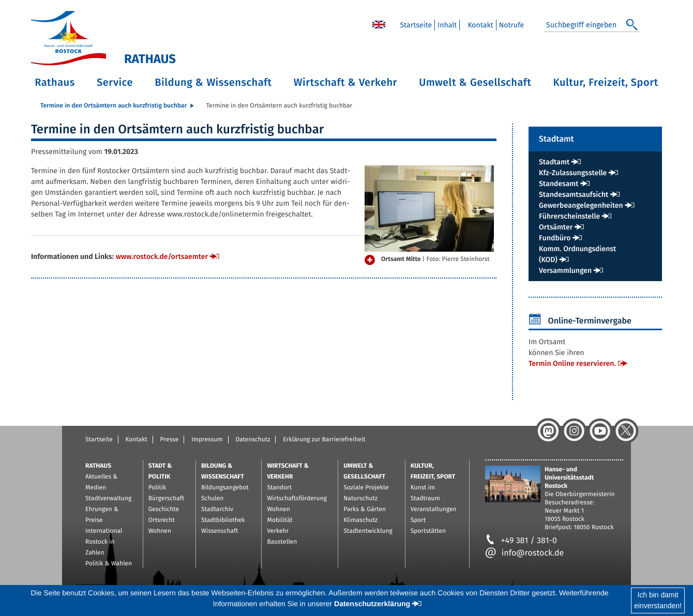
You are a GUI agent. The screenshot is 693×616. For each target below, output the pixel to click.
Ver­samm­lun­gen (565, 271)
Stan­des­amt (559, 184)
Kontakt (137, 440)
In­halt (447, 25)
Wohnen (160, 531)
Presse (170, 440)
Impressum (207, 440)
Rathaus (55, 83)
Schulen (212, 499)
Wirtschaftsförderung (297, 499)
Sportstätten (428, 531)
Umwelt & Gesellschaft (475, 83)
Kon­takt (480, 25)
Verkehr (278, 531)
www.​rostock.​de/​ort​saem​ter (162, 257)
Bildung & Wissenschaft (213, 83)
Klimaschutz (360, 520)
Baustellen (282, 542)
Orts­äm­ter (556, 227)
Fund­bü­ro (555, 238)
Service (115, 83)
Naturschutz (360, 499)
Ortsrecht (162, 520)
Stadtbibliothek (223, 520)
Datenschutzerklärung (372, 604)
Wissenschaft (220, 531)
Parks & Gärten (365, 510)
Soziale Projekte (366, 488)
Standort (279, 488)
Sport (418, 520)
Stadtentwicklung (368, 531)
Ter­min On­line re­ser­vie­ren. (572, 364)
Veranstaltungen (434, 510)
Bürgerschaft (166, 499)
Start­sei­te (416, 25)
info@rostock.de (525, 553)
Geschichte (164, 510)
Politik (157, 488)
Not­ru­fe (512, 25)
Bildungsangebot (225, 488)
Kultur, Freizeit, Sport (606, 83)
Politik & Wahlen (109, 564)
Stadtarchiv (217, 510)
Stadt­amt (554, 162)
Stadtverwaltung (108, 499)
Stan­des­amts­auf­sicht (574, 195)
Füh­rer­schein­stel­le (569, 216)
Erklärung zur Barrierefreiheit (324, 440)
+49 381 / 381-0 (521, 541)
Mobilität (280, 520)
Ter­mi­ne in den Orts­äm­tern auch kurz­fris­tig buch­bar (114, 106)
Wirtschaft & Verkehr (345, 83)
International (104, 531)
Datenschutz (253, 440)
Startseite (99, 440)
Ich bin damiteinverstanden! (658, 600)
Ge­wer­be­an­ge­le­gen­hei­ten (581, 205)
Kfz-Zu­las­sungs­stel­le (573, 173)
